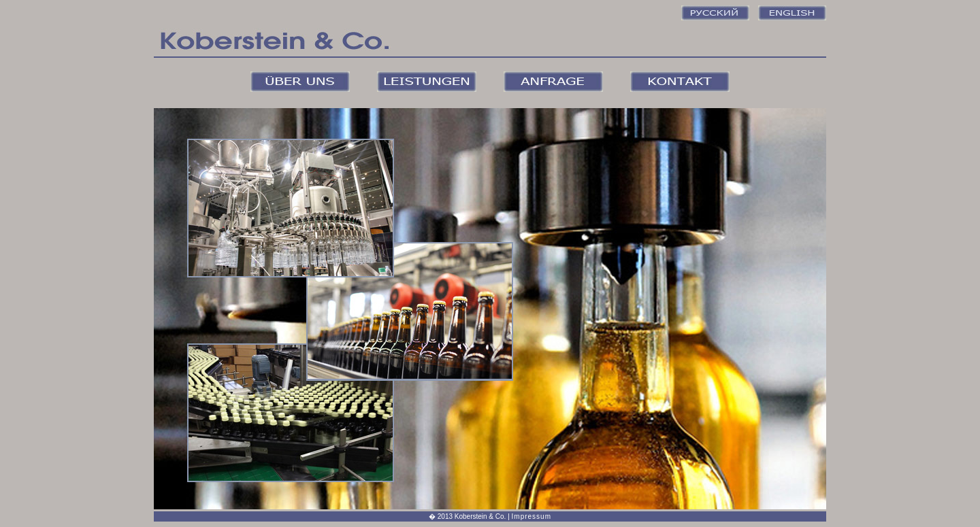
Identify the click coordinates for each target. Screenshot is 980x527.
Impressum (532, 516)
